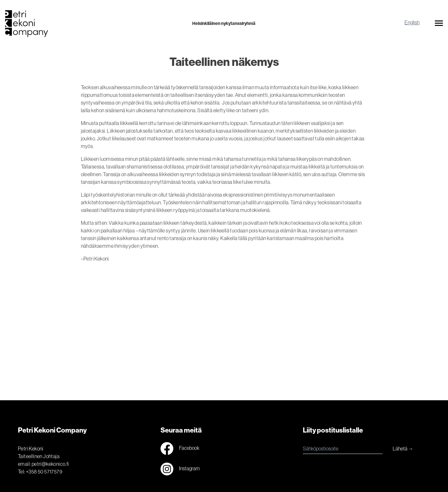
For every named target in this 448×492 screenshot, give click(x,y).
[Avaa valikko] (439, 24)
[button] (439, 24)
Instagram (180, 469)
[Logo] (78, 24)
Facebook (180, 449)
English (412, 22)
